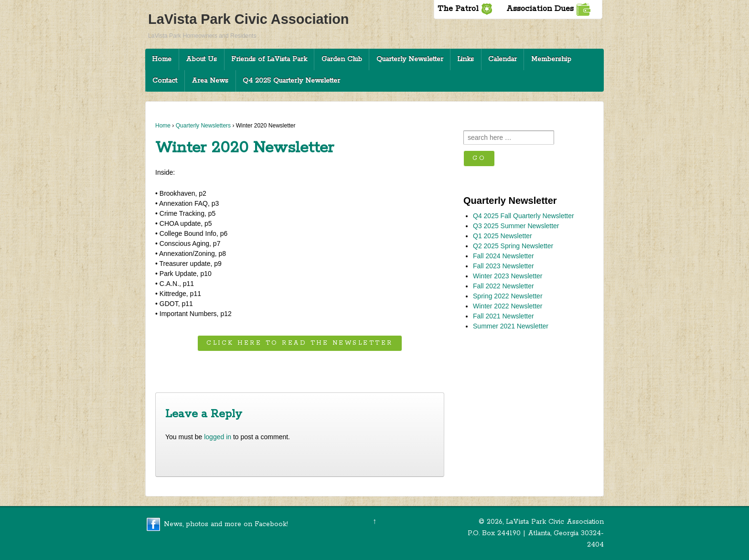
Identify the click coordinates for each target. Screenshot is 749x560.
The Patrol (465, 9)
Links (465, 59)
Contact (165, 81)
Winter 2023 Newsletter (508, 276)
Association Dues (548, 9)
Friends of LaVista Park (269, 59)
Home (162, 59)
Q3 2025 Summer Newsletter (516, 226)
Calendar (503, 59)
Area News (210, 81)
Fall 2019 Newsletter (195, 369)
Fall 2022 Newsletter (503, 286)
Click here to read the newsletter (300, 343)
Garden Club (342, 59)
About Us (201, 59)
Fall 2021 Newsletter (503, 316)
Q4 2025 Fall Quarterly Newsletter (524, 216)
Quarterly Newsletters (203, 126)
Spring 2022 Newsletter (508, 296)
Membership (551, 59)
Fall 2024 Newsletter (503, 256)
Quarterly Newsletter (410, 59)
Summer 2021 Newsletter (511, 326)
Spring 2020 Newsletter (401, 369)
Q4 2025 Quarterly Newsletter (291, 81)
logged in (218, 437)
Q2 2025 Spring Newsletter (513, 246)
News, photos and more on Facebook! (226, 524)
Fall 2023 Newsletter (503, 266)
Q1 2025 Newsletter (503, 236)
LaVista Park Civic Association (248, 19)
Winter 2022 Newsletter (508, 306)
